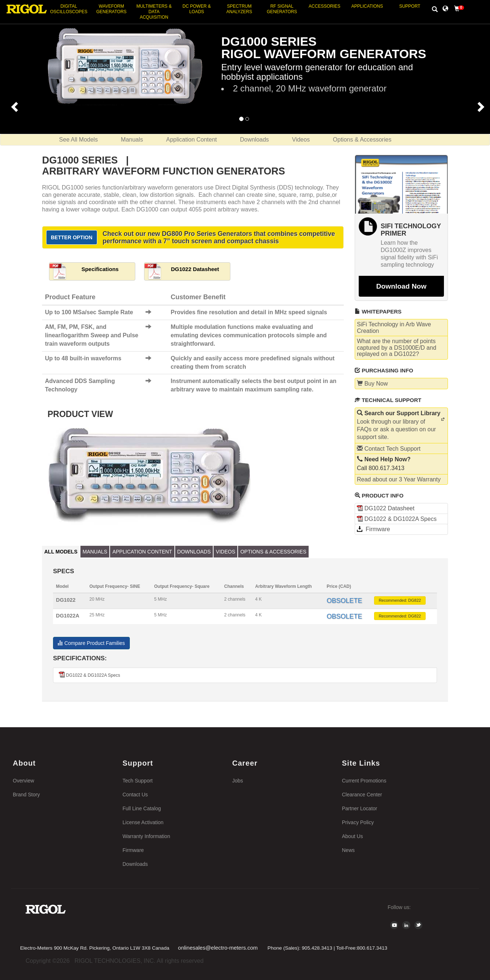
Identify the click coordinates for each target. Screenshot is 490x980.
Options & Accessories (362, 140)
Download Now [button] (402, 286)
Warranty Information (146, 836)
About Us (353, 836)
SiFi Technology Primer (411, 230)
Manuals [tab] (95, 552)
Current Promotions (364, 781)
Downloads (254, 140)
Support (410, 6)
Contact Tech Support (389, 449)
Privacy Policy (358, 822)
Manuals (132, 140)
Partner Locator (360, 808)
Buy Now (372, 384)
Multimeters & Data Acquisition (154, 12)
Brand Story (26, 795)
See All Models (79, 140)
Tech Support (138, 781)
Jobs (238, 781)
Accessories (325, 6)
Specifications (100, 269)
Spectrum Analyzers (239, 9)
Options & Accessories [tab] (273, 552)
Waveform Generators (111, 9)
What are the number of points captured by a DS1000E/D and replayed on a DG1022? (397, 348)
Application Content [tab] (142, 552)
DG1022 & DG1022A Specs (397, 519)
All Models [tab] (61, 552)
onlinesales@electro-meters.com (218, 948)
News (348, 850)
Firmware (374, 529)
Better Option (72, 237)
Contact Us (135, 795)
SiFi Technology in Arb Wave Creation (394, 328)
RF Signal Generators (282, 9)
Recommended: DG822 (400, 600)
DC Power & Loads (197, 9)
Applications (367, 6)
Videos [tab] (225, 552)
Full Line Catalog (142, 808)
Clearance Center (362, 795)
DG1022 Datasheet (195, 269)
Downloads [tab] (194, 552)
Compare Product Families (91, 643)
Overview (23, 781)
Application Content (191, 140)
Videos (301, 140)
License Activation (143, 822)
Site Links (361, 763)
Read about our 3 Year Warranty (399, 479)
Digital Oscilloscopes (69, 9)
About (24, 763)
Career (245, 763)
